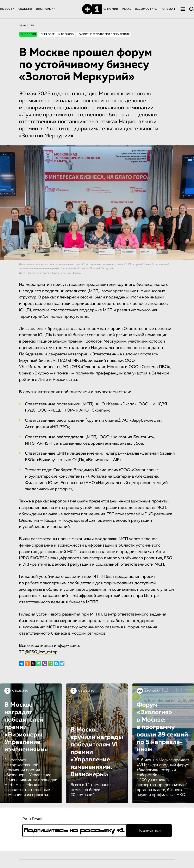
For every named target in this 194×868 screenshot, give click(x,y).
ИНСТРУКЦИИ (46, 9)
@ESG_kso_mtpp (41, 652)
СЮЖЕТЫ (25, 9)
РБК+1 (126, 9)
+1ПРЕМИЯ (110, 9)
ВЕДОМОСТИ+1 (146, 9)
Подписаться (149, 831)
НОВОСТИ (7, 9)
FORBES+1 (168, 9)
